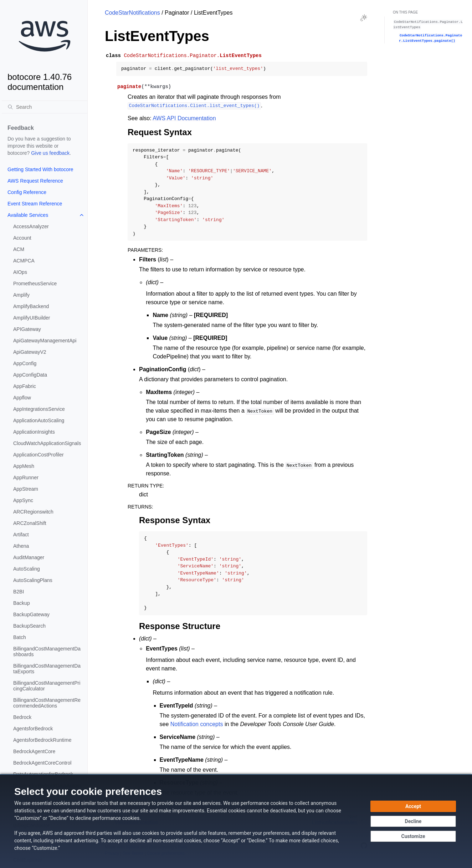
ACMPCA (24, 261)
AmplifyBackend (31, 306)
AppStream (26, 489)
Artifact (21, 535)
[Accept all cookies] (413, 806)
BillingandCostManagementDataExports (47, 669)
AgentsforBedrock (33, 729)
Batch (20, 637)
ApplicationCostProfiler (39, 455)
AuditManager (29, 557)
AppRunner (26, 478)
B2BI (19, 592)
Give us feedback (50, 153)
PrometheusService (35, 284)
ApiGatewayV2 (30, 352)
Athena (21, 546)
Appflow (22, 398)
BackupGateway (31, 614)
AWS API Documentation (184, 118)
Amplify (21, 295)
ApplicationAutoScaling (39, 420)
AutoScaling (27, 569)
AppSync (23, 500)
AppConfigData (30, 375)
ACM (19, 249)
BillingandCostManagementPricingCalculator (47, 686)
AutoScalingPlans (33, 580)
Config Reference (27, 192)
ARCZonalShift (30, 523)
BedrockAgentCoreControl (42, 763)
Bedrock (22, 717)
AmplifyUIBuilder (32, 318)
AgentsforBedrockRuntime (42, 740)
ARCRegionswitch (33, 512)
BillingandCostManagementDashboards (47, 652)
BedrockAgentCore (34, 751)
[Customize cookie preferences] (413, 836)
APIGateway (27, 329)
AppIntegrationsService (39, 409)
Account (22, 238)
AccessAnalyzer (31, 226)
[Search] (45, 107)
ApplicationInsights (34, 432)
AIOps (20, 272)
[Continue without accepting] (413, 821)
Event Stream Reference (35, 204)
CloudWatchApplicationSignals (47, 443)
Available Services (28, 215)
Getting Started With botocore (40, 169)
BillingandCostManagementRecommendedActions (47, 703)
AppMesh (24, 466)
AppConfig (25, 363)
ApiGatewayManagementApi (45, 341)
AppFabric (25, 386)
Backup (22, 603)
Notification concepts (197, 724)
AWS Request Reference (35, 181)
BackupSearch (29, 626)
